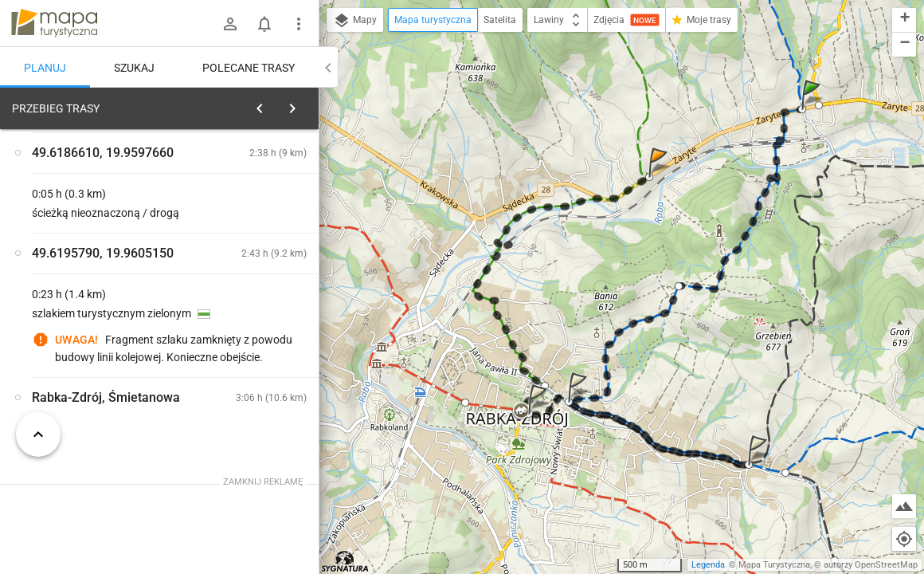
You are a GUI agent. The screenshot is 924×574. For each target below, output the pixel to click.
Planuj (45, 68)
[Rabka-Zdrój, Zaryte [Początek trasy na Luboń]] (255, 319)
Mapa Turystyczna (774, 565)
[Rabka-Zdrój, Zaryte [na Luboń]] (255, 387)
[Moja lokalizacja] (904, 539)
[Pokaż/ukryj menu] (299, 24)
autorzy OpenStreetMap (871, 565)
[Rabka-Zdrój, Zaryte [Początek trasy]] (96, 353)
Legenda (708, 565)
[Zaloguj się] (230, 24)
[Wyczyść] (301, 104)
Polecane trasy (249, 68)
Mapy (355, 21)
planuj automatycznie (256, 220)
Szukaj (134, 68)
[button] (813, 110)
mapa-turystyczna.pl (54, 23)
